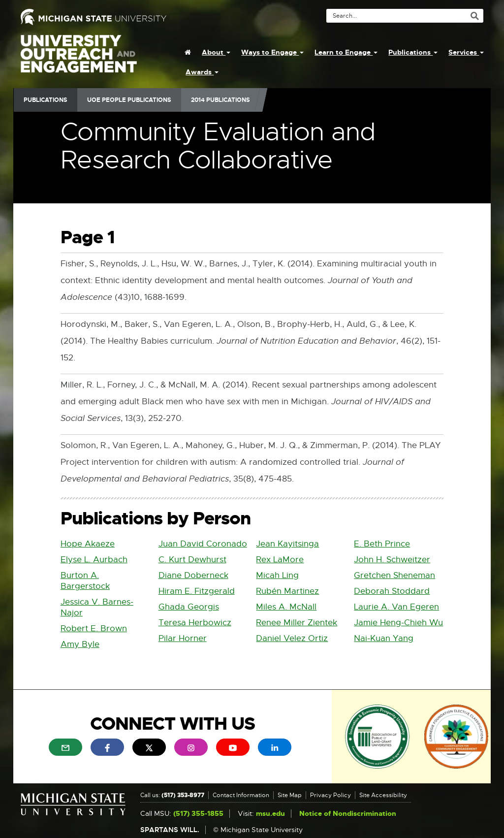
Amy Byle (80, 644)
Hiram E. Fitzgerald (197, 591)
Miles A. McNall (286, 607)
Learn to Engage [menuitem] (346, 52)
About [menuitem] (216, 52)
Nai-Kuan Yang (384, 638)
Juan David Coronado (203, 544)
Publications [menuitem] (413, 52)
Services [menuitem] (466, 52)
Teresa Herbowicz (195, 623)
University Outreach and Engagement (79, 59)
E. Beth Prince (382, 544)
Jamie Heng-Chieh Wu (398, 623)
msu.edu (270, 814)
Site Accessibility (383, 795)
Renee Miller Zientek (297, 623)
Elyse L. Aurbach (94, 560)
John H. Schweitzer (392, 560)
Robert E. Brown (94, 628)
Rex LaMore (280, 560)
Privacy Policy (331, 795)
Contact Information (241, 795)
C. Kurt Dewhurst (192, 560)
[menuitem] (188, 52)
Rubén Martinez (287, 591)
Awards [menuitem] (202, 72)
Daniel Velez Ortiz (292, 638)
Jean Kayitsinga (287, 544)
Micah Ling (277, 575)
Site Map (290, 795)
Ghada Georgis (189, 607)
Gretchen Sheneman (394, 575)
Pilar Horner (183, 638)
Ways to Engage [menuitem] (272, 52)
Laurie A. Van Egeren (396, 607)
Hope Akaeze (88, 544)
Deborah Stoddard (392, 591)
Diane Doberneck (193, 575)
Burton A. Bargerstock (85, 581)
